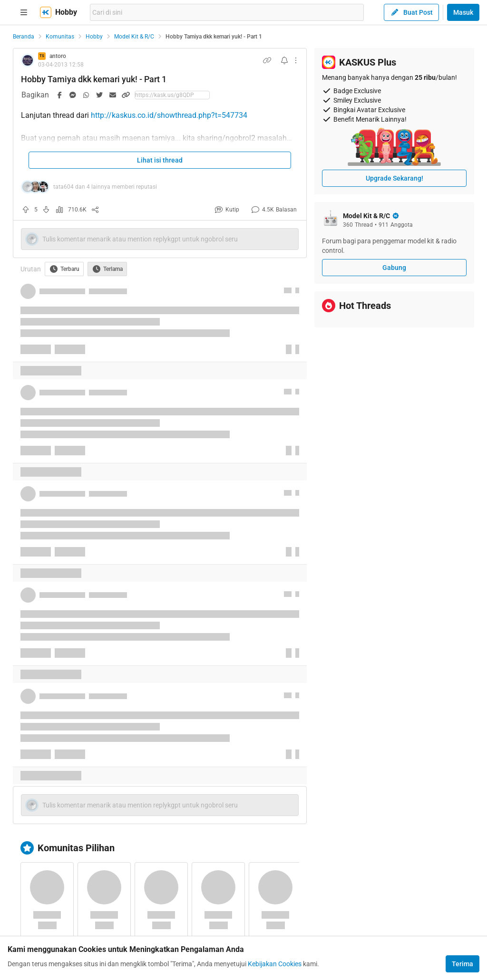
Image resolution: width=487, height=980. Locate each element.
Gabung (394, 268)
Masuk (463, 12)
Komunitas (60, 37)
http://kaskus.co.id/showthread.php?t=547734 (169, 115)
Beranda (24, 37)
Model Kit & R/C (134, 37)
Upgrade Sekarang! (394, 178)
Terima (463, 964)
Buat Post (411, 12)
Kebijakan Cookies (275, 964)
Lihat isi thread (160, 160)
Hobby (94, 37)
